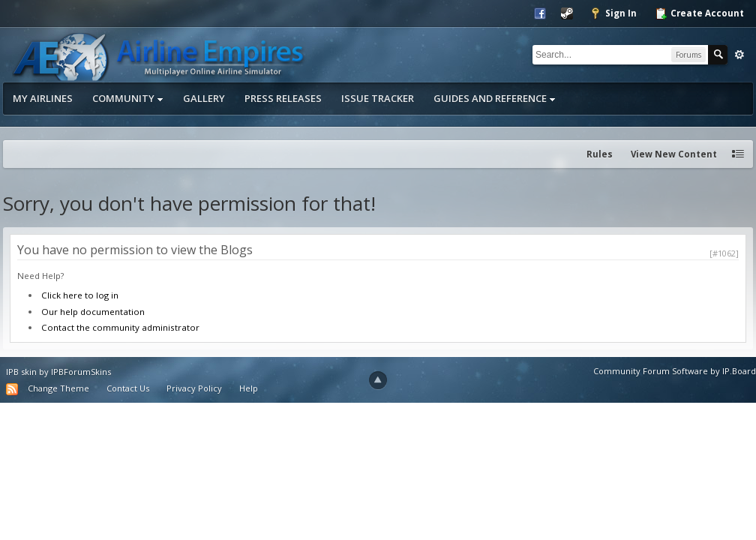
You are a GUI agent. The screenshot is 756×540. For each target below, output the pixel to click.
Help (249, 388)
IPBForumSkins (81, 372)
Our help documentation (93, 312)
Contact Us (128, 388)
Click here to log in (80, 295)
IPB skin (21, 372)
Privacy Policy (194, 388)
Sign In (613, 13)
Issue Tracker (378, 98)
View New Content (674, 154)
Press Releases (283, 98)
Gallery (204, 98)
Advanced (739, 55)
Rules (600, 154)
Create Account (699, 13)
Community (128, 98)
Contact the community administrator (120, 327)
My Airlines (43, 98)
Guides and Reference (495, 98)
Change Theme (58, 388)
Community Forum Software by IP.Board (675, 371)
